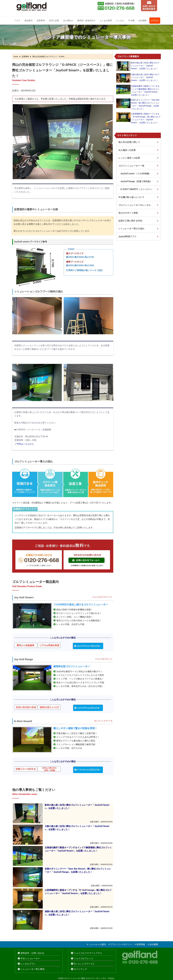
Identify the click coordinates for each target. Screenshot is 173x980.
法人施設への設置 (127, 150)
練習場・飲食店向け (86, 20)
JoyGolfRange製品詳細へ (89, 708)
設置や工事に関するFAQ (130, 221)
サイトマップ (80, 969)
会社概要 (142, 20)
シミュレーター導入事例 (32, 969)
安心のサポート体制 (128, 213)
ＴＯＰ (17, 20)
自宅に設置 (54, 20)
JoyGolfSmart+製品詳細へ (89, 646)
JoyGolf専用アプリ (127, 237)
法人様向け (68, 20)
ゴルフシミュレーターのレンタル (135, 205)
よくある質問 (106, 20)
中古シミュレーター (30, 958)
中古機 (131, 20)
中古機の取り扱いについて (131, 197)
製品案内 (29, 20)
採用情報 (141, 944)
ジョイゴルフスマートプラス (88, 953)
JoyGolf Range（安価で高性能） (136, 181)
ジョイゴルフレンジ (84, 958)
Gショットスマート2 (84, 964)
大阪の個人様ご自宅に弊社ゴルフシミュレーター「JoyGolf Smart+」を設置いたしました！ (145, 77)
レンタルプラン (28, 964)
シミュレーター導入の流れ (131, 229)
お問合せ (155, 20)
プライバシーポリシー (121, 944)
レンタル (120, 20)
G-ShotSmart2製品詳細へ (89, 770)
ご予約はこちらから (24, 444)
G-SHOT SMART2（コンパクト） (137, 189)
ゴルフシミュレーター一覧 (131, 166)
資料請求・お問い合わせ (32, 953)
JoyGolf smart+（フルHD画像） (136, 174)
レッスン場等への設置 (129, 158)
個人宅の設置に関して (129, 142)
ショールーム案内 (97, 944)
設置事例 (41, 20)
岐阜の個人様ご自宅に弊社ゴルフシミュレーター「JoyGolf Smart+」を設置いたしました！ (145, 66)
